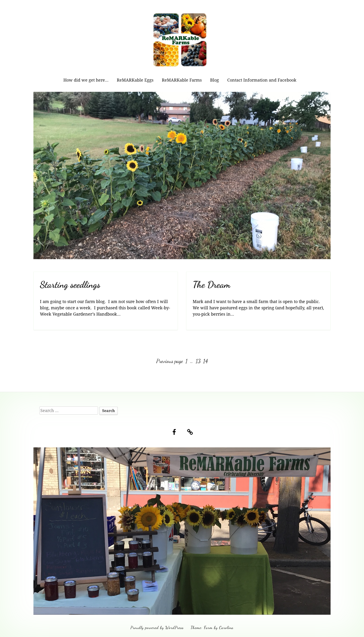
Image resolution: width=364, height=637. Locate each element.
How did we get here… (86, 80)
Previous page (170, 361)
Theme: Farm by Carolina (212, 627)
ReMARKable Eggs (135, 80)
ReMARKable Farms (182, 80)
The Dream (211, 285)
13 (199, 361)
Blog (214, 80)
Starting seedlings (70, 285)
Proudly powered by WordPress (157, 627)
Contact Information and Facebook (262, 80)
